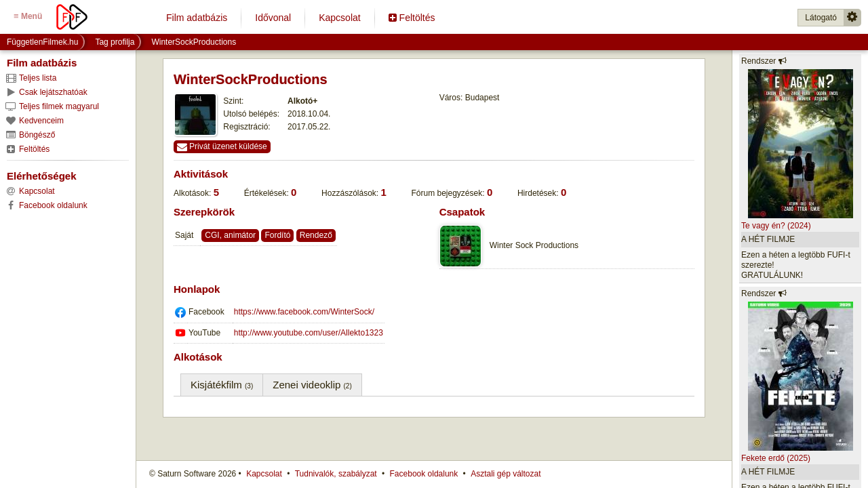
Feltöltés (412, 18)
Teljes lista (31, 78)
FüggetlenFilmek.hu (42, 42)
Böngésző (30, 135)
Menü (28, 16)
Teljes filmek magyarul (52, 106)
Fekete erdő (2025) (776, 458)
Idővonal (273, 18)
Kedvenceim (34, 121)
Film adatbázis (197, 18)
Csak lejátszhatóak (46, 92)
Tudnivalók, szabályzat (336, 474)
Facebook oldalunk (424, 474)
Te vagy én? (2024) (776, 226)
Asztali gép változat (506, 474)
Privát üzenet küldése (222, 147)
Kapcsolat (339, 18)
